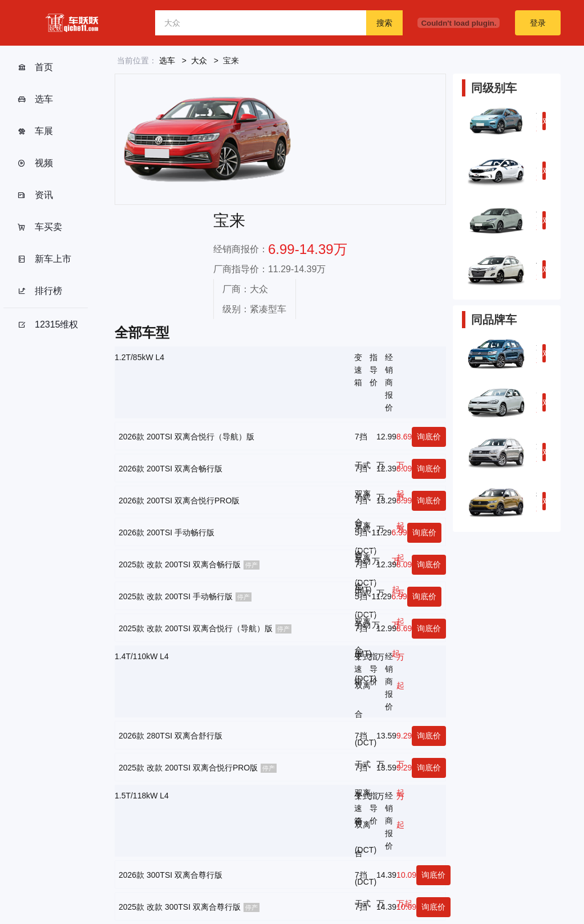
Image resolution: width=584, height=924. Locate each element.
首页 (35, 67)
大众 (199, 60)
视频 (35, 163)
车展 (35, 131)
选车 (35, 99)
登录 (538, 23)
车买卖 (40, 227)
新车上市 (44, 259)
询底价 (429, 437)
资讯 (35, 195)
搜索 (384, 23)
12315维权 (48, 325)
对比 (544, 123)
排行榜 (40, 291)
